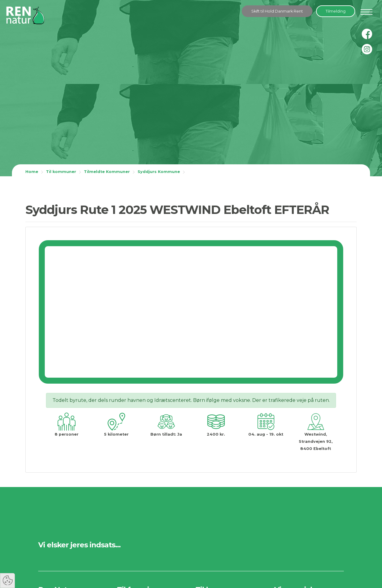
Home (32, 172)
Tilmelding (336, 11)
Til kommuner (61, 172)
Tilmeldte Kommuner (107, 172)
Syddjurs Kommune (159, 172)
